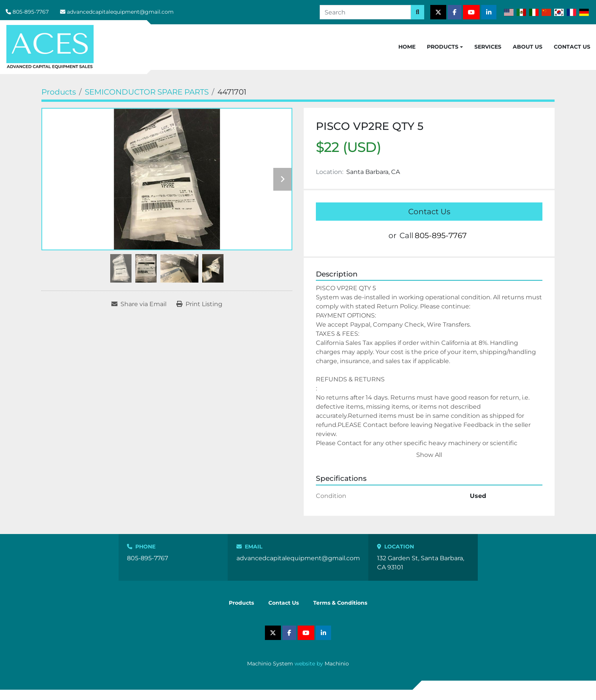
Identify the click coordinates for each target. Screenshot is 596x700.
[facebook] (455, 12)
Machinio (337, 664)
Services (488, 47)
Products (443, 47)
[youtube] (471, 12)
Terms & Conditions (340, 603)
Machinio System (270, 664)
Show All (429, 455)
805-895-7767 (31, 12)
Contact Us (572, 47)
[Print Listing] (199, 304)
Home (407, 47)
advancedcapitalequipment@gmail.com (120, 12)
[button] (445, 47)
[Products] (59, 92)
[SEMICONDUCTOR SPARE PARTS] (147, 92)
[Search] (365, 12)
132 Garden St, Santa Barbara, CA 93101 (421, 563)
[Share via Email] (139, 304)
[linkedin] (489, 12)
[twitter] (438, 12)
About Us (528, 47)
